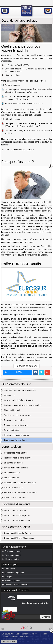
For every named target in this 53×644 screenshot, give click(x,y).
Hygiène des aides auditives (16, 435)
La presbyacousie (12, 473)
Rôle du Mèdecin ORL (14, 488)
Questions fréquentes (14, 573)
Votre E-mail (12, 598)
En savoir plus (9, 642)
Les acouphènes (11, 478)
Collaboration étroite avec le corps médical (23, 405)
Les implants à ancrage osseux (18, 520)
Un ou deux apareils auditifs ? (17, 498)
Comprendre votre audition (16, 453)
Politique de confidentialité (16, 585)
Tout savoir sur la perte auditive (18, 458)
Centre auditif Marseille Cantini (18, 533)
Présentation (10, 395)
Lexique (8, 577)
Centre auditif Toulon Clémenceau (19, 538)
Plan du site (10, 569)
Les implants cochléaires (15, 510)
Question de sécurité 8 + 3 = (35, 603)
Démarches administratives (16, 425)
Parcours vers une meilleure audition (20, 483)
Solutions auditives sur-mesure (18, 415)
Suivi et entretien (11, 430)
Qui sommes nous (13, 551)
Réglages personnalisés (15, 420)
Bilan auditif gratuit (12, 410)
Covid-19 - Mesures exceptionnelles (20, 390)
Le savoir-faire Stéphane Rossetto (19, 400)
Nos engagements (13, 555)
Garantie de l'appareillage (15, 440)
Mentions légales (12, 581)
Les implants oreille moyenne (17, 515)
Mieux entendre (12, 559)
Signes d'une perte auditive (16, 468)
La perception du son (13, 463)
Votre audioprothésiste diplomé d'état (20, 493)
